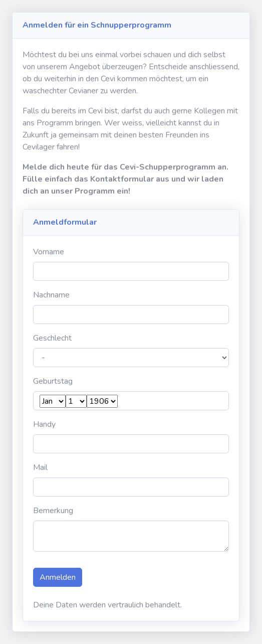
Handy (44, 424)
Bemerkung (53, 511)
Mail (40, 467)
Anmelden (58, 577)
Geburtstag (53, 381)
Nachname (51, 295)
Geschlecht (52, 338)
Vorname (49, 252)
